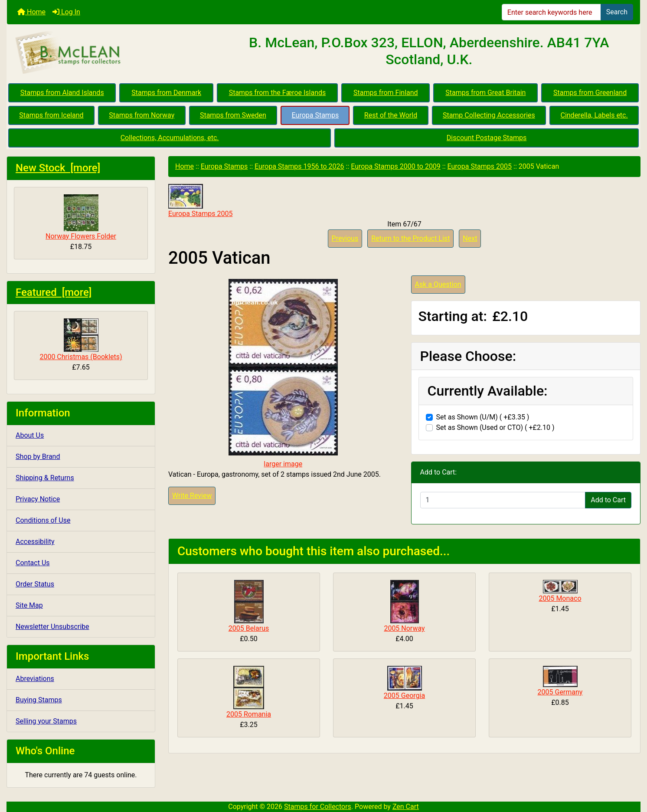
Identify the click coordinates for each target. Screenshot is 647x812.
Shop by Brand (38, 457)
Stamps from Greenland (590, 93)
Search (617, 12)
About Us (30, 435)
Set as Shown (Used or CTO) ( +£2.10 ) (495, 427)
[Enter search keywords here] (551, 12)
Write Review (192, 496)
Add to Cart (608, 500)
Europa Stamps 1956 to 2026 (299, 166)
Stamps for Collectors (318, 807)
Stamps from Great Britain (485, 93)
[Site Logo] (113, 53)
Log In (66, 12)
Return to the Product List (410, 238)
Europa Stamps (315, 115)
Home (31, 12)
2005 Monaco (560, 598)
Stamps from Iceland (51, 115)
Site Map (29, 605)
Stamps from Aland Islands (62, 93)
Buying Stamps (39, 700)
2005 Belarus (249, 628)
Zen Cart (406, 807)
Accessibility (35, 542)
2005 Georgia (404, 696)
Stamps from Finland (386, 93)
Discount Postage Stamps (487, 138)
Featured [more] (54, 292)
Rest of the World (391, 115)
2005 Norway (404, 628)
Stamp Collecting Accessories (489, 115)
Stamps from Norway (142, 115)
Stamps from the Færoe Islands (278, 93)
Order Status (35, 584)
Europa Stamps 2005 (480, 166)
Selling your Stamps (46, 721)
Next (470, 238)
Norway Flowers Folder (81, 217)
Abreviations (35, 679)
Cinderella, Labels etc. (594, 115)
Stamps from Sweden (233, 115)
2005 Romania (249, 714)
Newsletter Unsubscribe (52, 627)
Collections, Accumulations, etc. (170, 138)
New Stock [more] (58, 168)
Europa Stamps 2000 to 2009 (396, 166)
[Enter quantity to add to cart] (503, 500)
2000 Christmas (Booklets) (81, 340)
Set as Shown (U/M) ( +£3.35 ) (483, 417)
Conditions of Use (43, 520)
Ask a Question (438, 284)
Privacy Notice (38, 499)
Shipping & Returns (45, 478)
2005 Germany (560, 692)
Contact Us (33, 563)
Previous (345, 238)
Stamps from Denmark (166, 93)
